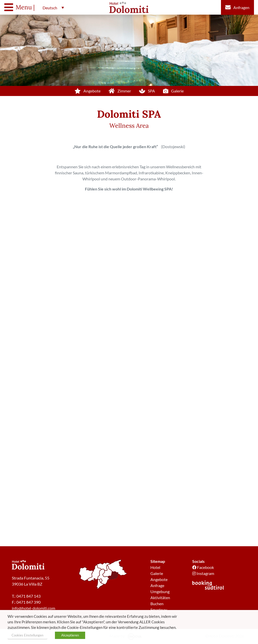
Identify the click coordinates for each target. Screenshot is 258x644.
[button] (52, 8)
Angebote (159, 579)
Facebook (203, 567)
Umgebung (160, 591)
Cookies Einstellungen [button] (27, 635)
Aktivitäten (160, 598)
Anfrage (157, 585)
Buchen (157, 604)
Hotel (155, 567)
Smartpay (159, 610)
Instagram (203, 573)
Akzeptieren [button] (70, 635)
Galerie (157, 573)
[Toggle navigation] (21, 7)
